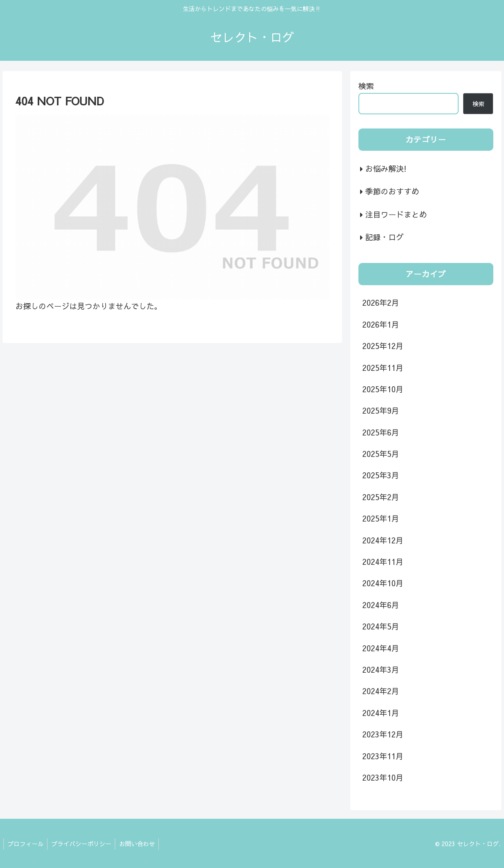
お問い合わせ (140, 844)
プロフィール (26, 844)
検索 (366, 86)
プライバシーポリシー (83, 844)
